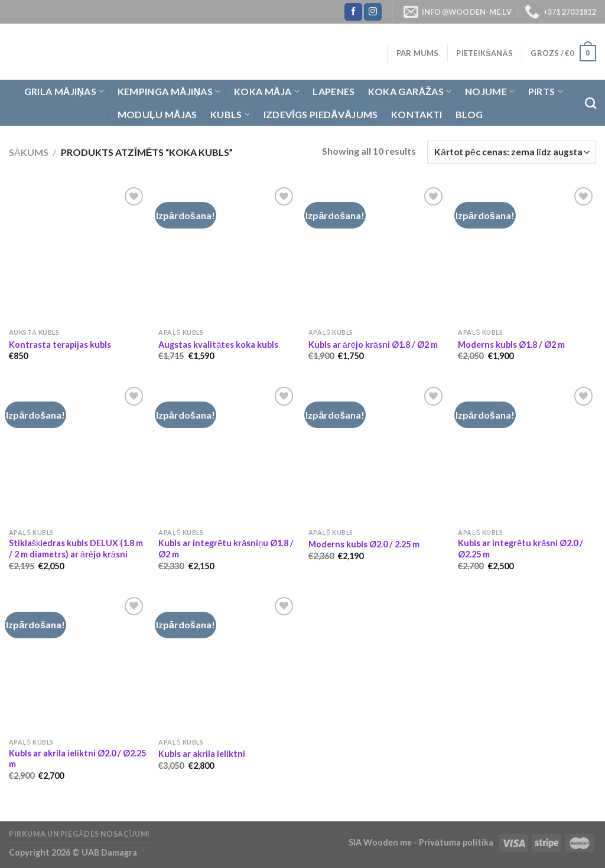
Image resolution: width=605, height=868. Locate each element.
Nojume (490, 92)
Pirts (546, 92)
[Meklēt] (591, 103)
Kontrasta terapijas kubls (60, 345)
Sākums (29, 152)
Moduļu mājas (157, 114)
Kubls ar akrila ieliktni (202, 754)
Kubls (230, 115)
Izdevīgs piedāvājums (321, 114)
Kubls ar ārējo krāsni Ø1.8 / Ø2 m (373, 345)
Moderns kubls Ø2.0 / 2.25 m (364, 544)
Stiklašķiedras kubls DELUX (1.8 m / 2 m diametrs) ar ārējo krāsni (76, 549)
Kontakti (417, 114)
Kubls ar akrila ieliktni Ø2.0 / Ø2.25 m (77, 759)
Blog (469, 114)
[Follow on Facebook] (353, 12)
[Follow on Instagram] (373, 12)
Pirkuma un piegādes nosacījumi (79, 834)
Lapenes (334, 91)
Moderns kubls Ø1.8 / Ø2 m (511, 345)
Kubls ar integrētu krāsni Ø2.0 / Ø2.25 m (521, 549)
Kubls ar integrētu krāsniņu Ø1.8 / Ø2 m (226, 549)
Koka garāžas (410, 92)
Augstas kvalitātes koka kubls (218, 345)
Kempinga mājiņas (169, 92)
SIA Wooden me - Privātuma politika (422, 842)
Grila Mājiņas (64, 92)
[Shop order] (512, 152)
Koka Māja (267, 92)
